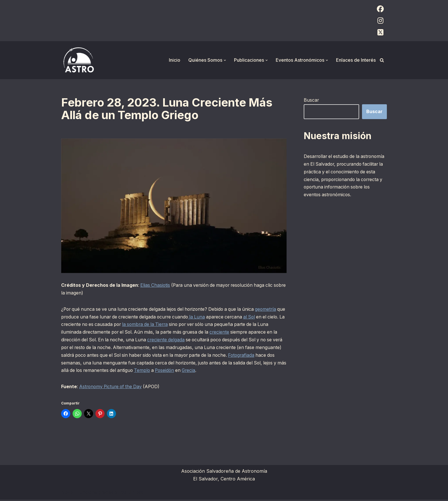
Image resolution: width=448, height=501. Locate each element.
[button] (225, 60)
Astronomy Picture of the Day (112, 388)
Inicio (175, 60)
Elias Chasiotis (156, 285)
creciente (237, 333)
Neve (67, 494)
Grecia (250, 372)
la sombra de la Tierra (168, 325)
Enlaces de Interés (356, 60)
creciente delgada (182, 340)
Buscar (311, 100)
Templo (201, 372)
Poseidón (225, 372)
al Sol (265, 317)
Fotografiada (75, 364)
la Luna (211, 317)
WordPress (131, 494)
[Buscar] (382, 60)
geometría (273, 309)
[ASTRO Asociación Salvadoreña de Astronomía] (78, 60)
